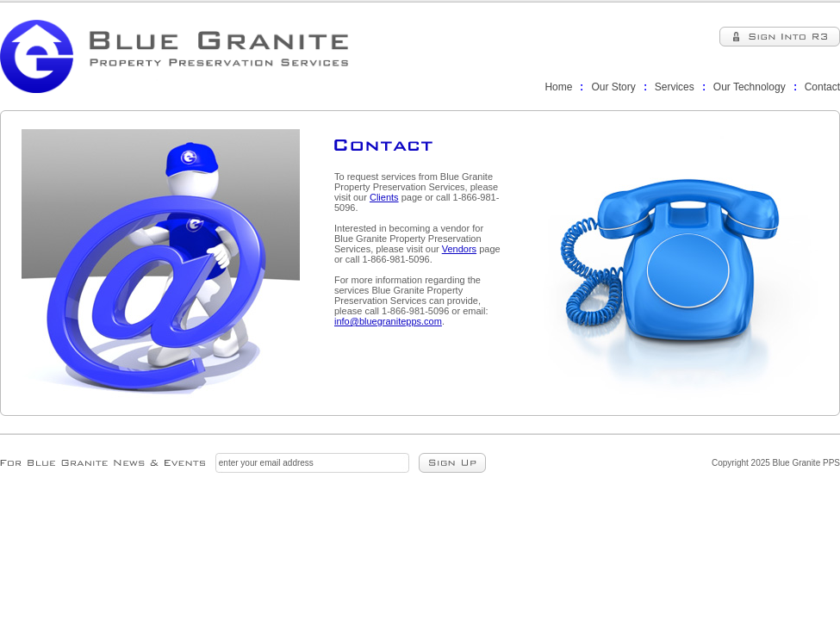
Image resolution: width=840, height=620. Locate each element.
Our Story (613, 87)
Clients (384, 197)
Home (558, 87)
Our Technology (750, 87)
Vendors (459, 249)
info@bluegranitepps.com (388, 321)
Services (675, 87)
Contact (822, 87)
